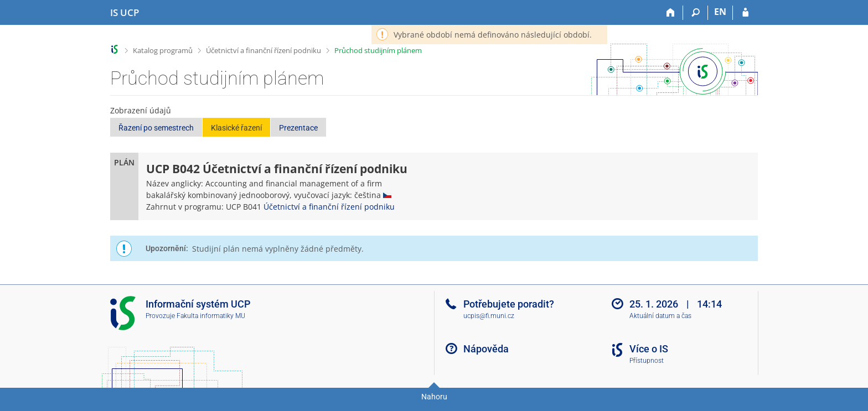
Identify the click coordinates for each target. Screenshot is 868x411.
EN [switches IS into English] (720, 12)
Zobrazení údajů (141, 110)
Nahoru (434, 397)
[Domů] (671, 13)
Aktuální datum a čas (660, 316)
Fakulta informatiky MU (211, 316)
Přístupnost (647, 361)
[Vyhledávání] (696, 13)
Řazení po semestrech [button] (156, 128)
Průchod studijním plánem (378, 50)
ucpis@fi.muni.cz (489, 316)
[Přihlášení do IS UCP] (745, 13)
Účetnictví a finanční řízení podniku (263, 50)
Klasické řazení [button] (236, 128)
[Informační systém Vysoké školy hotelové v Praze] (125, 13)
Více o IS (649, 349)
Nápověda (486, 349)
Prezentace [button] (298, 128)
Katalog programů (163, 50)
